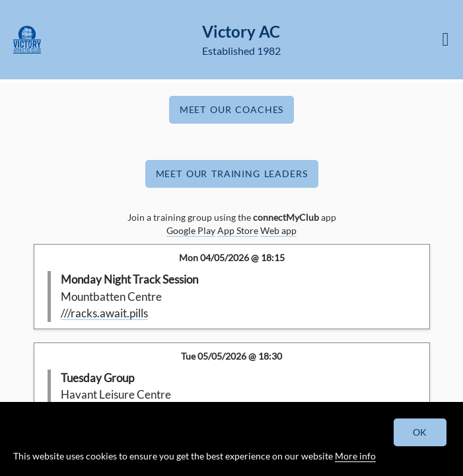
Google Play (191, 230)
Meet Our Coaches (231, 109)
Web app (278, 230)
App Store (238, 230)
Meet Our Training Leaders (232, 174)
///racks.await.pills (104, 313)
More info (355, 456)
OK (420, 432)
